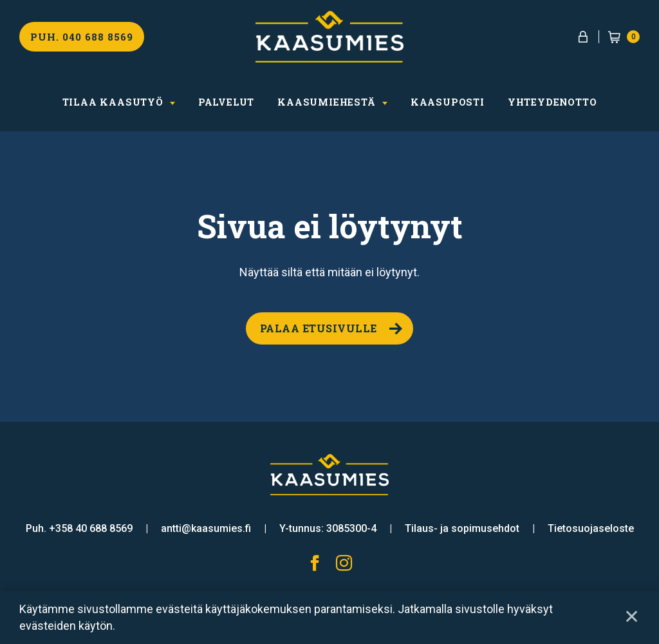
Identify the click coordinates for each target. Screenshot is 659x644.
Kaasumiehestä (326, 102)
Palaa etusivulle (319, 328)
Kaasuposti (448, 102)
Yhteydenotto (552, 102)
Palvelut (226, 102)
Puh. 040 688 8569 (82, 37)
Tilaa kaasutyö (113, 102)
